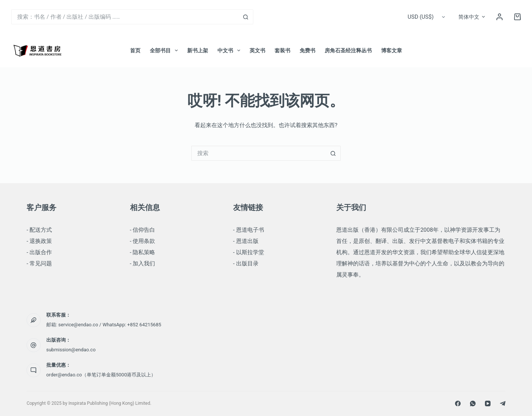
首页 (135, 50)
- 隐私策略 (143, 252)
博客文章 (392, 50)
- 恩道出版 (246, 241)
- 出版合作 (39, 252)
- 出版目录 (246, 264)
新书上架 (198, 50)
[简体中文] (472, 17)
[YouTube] (488, 403)
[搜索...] (125, 17)
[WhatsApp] (473, 403)
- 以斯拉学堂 (249, 252)
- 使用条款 (143, 241)
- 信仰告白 (143, 230)
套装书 (282, 50)
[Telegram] (503, 403)
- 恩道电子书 (249, 230)
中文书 (230, 50)
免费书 (307, 50)
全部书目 (165, 50)
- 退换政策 (39, 241)
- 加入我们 (143, 264)
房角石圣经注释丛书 (348, 50)
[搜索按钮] (246, 17)
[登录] (499, 17)
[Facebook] (458, 403)
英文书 (257, 50)
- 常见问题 (39, 264)
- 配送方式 (39, 230)
